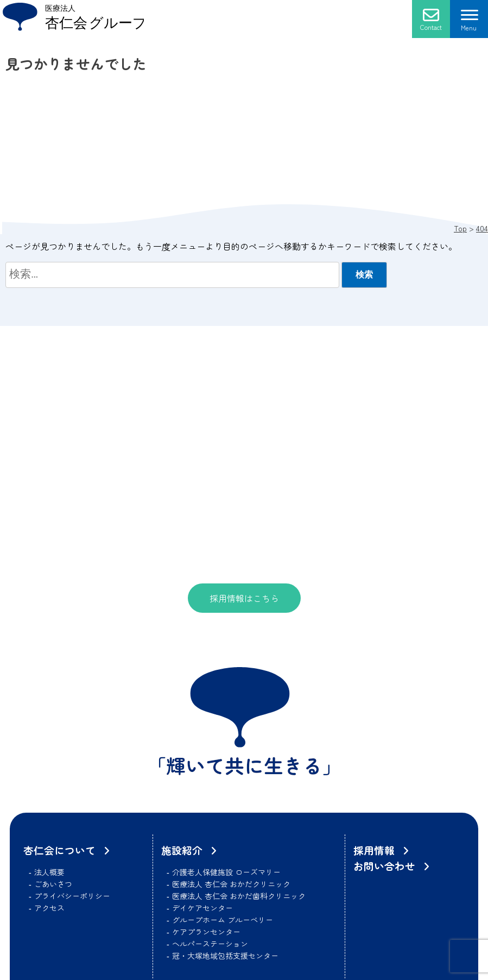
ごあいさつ (53, 884)
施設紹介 (182, 850)
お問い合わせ (384, 866)
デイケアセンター (202, 908)
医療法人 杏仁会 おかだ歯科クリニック (239, 896)
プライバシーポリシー (72, 896)
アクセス (49, 908)
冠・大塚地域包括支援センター (225, 956)
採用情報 (374, 850)
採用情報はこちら (244, 598)
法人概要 (49, 872)
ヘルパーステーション (210, 944)
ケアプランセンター (206, 932)
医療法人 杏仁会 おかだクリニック (231, 884)
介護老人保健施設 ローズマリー (226, 872)
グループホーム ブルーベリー (223, 920)
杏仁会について (59, 850)
